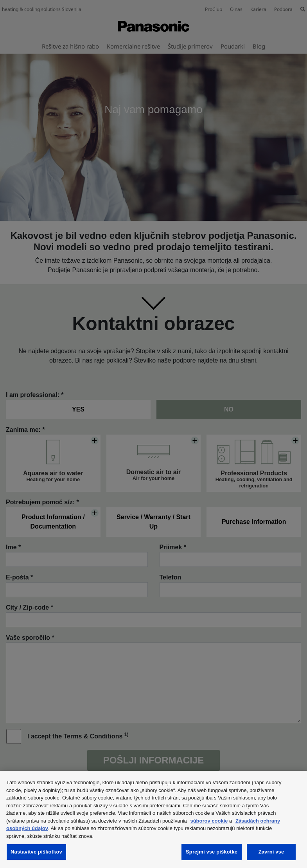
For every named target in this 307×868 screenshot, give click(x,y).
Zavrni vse (271, 852)
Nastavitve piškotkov (36, 852)
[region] (153, 819)
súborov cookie (209, 821)
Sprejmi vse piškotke (212, 852)
